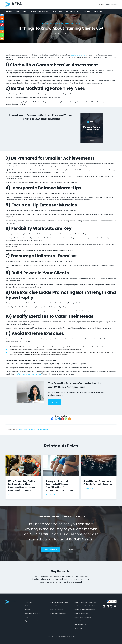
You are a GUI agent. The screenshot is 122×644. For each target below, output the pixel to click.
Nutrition (9, 11)
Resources (87, 11)
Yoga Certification (79, 621)
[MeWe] (2, 28)
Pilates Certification (80, 625)
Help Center (28, 602)
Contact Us (72, 550)
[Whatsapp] (66, 419)
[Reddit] (2, 18)
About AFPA (98, 11)
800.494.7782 (81, 539)
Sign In (114, 4)
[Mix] (2, 32)
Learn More (54, 402)
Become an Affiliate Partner (58, 613)
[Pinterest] (63, 419)
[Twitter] (56, 419)
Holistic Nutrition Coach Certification (85, 602)
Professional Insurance (56, 610)
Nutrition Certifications (81, 613)
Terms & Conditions (61, 636)
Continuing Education (73, 11)
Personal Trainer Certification (83, 617)
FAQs (27, 617)
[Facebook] (53, 419)
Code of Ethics (54, 606)
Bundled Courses (57, 11)
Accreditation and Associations (59, 602)
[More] (69, 419)
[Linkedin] (59, 419)
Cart (108, 4)
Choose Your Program (50, 550)
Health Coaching (21, 11)
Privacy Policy (71, 636)
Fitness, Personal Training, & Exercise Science (61, 24)
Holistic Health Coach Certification (84, 610)
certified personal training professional (29, 374)
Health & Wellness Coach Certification (85, 606)
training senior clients (78, 55)
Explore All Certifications (32, 621)
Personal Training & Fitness (39, 11)
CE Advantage (78, 628)
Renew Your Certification (32, 613)
